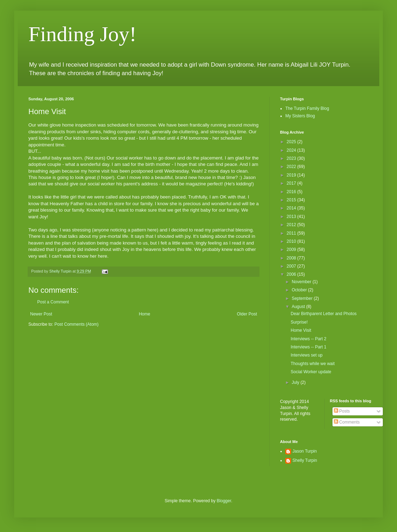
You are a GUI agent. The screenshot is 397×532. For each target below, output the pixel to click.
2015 (292, 200)
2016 (292, 192)
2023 (292, 158)
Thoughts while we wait (313, 364)
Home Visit (301, 330)
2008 (292, 258)
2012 (292, 225)
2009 (292, 250)
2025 (292, 142)
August (299, 307)
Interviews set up (307, 355)
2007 (292, 266)
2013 (292, 217)
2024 (292, 150)
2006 (292, 274)
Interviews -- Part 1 (309, 347)
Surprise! (299, 322)
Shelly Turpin (305, 460)
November (302, 282)
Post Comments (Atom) (76, 324)
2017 (292, 183)
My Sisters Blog (300, 116)
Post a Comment (53, 302)
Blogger (224, 501)
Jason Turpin (305, 451)
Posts (342, 411)
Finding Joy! (82, 34)
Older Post (247, 314)
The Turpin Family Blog (307, 108)
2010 (292, 241)
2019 (292, 175)
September (303, 298)
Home (145, 314)
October (300, 290)
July (296, 382)
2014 (292, 208)
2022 (292, 167)
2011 (292, 233)
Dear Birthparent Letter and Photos (324, 314)
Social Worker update (311, 372)
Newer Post (41, 314)
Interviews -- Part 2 (309, 339)
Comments (347, 422)
